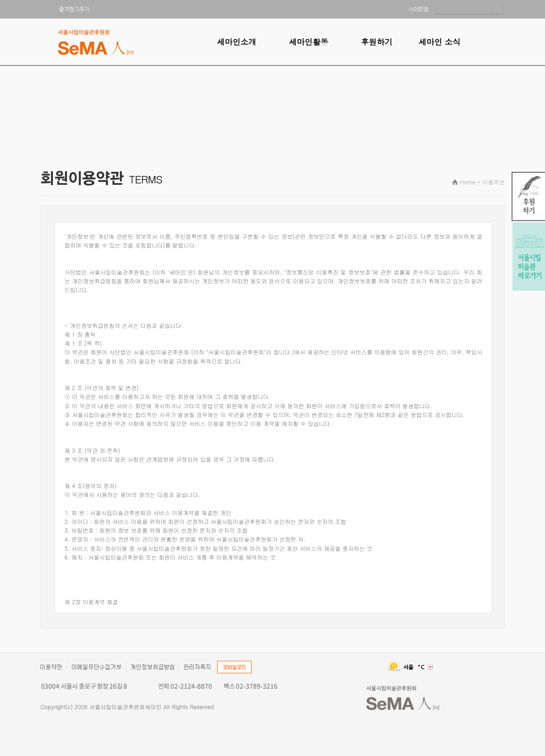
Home (467, 182)
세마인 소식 (439, 42)
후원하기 (376, 42)
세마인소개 (237, 42)
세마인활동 (308, 42)
